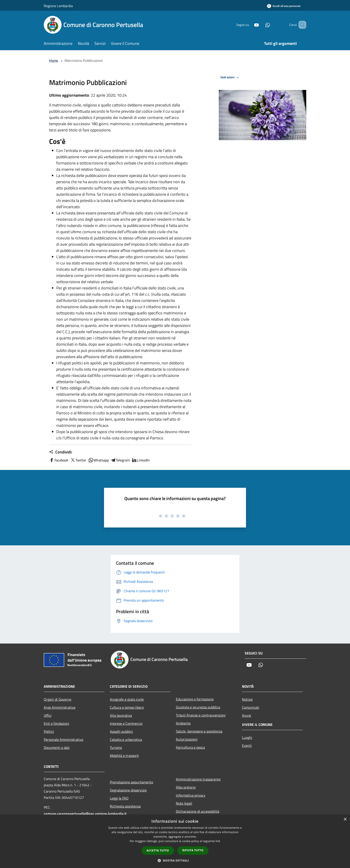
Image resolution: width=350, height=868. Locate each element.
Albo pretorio (186, 787)
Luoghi (247, 737)
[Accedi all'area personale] (284, 6)
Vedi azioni (230, 77)
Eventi (247, 745)
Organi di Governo (57, 699)
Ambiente (183, 723)
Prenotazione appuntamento (131, 782)
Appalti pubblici (121, 731)
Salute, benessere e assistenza (199, 731)
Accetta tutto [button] (158, 850)
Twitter (78, 460)
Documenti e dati (57, 748)
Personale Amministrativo (64, 739)
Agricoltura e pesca (190, 747)
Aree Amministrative (60, 707)
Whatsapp (98, 460)
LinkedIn (141, 460)
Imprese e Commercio (126, 723)
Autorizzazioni (187, 739)
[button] (175, 860)
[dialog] (175, 841)
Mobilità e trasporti (124, 756)
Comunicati (251, 707)
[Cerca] (301, 25)
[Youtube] (250, 25)
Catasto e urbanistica (126, 739)
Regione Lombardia (58, 6)
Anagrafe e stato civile (127, 699)
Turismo (116, 748)
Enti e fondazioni (56, 723)
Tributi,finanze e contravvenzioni (201, 715)
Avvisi (247, 715)
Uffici (48, 715)
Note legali (184, 803)
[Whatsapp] (261, 25)
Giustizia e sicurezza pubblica (198, 707)
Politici (49, 731)
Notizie (247, 699)
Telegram (120, 460)
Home (54, 60)
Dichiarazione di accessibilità (198, 811)
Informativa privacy (191, 795)
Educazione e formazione (195, 699)
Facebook (59, 460)
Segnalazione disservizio (128, 790)
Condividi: (61, 452)
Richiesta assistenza (125, 806)
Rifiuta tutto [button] (193, 850)
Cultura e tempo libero (127, 707)
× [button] (345, 819)
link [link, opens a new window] (218, 841)
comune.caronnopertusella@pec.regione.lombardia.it (85, 814)
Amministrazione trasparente (198, 779)
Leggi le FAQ (119, 798)
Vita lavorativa (121, 715)
